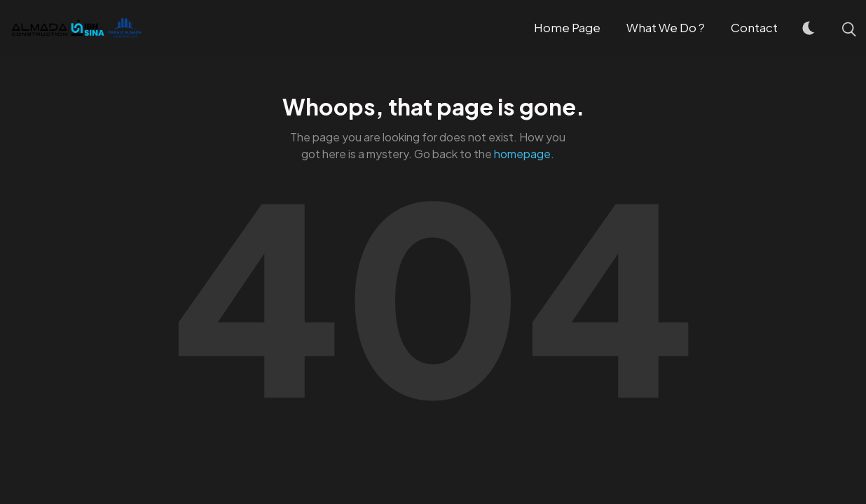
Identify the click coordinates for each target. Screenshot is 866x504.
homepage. (524, 154)
